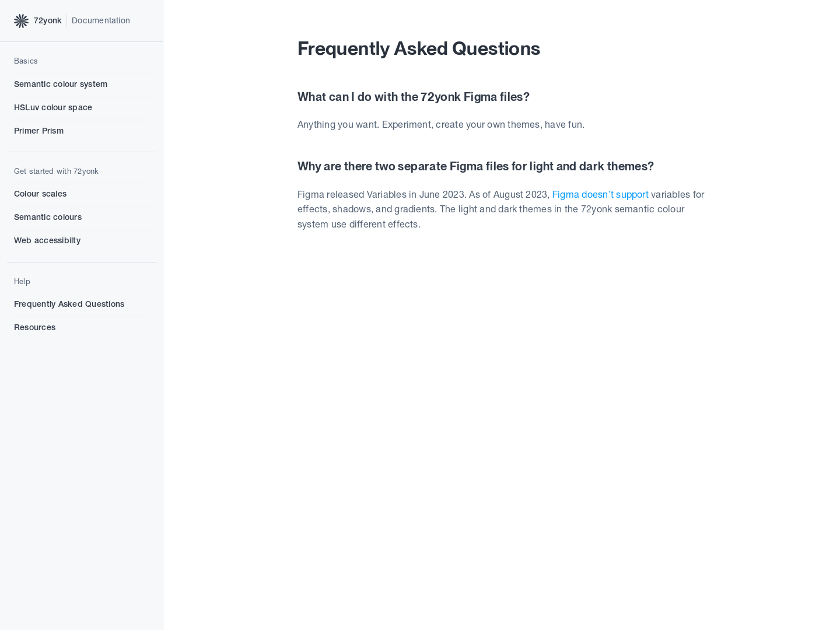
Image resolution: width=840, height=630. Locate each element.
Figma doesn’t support (601, 195)
